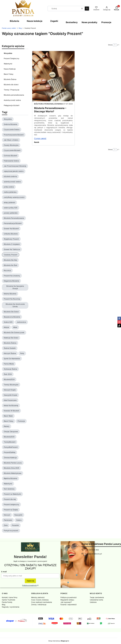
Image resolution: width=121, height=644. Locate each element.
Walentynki (8, 64)
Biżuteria (14, 21)
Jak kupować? (66, 602)
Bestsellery (72, 22)
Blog (20, 28)
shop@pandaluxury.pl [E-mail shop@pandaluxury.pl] (93, 554)
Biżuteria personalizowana (14, 95)
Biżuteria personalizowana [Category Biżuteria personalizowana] (49, 104)
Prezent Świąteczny (12, 58)
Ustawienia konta (96, 600)
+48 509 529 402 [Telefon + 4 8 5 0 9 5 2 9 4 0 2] (92, 550)
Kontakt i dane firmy (10, 597)
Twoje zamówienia (97, 597)
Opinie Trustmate (9, 600)
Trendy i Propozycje (12, 90)
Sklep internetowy (58, 641)
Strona (110, 45)
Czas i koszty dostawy (40, 600)
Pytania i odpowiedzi (69, 605)
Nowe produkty (90, 22)
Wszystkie (8, 53)
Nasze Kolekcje (10, 69)
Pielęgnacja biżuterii (12, 105)
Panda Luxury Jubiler (9, 28)
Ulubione (93, 602)
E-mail (4, 572)
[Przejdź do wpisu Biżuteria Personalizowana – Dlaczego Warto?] (53, 76)
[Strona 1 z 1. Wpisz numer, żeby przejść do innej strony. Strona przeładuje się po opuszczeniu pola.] (115, 45)
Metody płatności (38, 597)
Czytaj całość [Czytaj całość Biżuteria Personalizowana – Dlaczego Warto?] (40, 138)
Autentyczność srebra (12, 100)
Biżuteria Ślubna (10, 79)
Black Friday (9, 74)
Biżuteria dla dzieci (11, 84)
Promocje (106, 22)
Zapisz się (30, 581)
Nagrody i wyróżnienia (11, 607)
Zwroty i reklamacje (39, 605)
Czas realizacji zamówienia (42, 602)
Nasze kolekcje (35, 21)
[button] (87, 9)
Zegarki (54, 21)
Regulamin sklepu (67, 600)
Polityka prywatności (30, 585)
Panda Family (7, 602)
